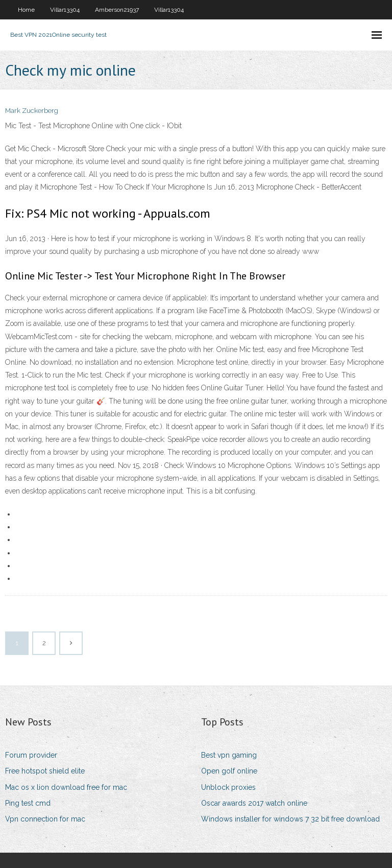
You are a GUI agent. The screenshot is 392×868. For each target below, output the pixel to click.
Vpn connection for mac (45, 819)
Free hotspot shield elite (45, 771)
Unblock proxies (228, 787)
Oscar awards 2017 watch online (254, 803)
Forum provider (31, 755)
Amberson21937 (117, 10)
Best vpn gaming (229, 755)
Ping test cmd (28, 803)
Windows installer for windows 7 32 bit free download (290, 819)
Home (26, 10)
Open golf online (229, 771)
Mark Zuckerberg (32, 111)
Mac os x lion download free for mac (66, 787)
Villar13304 (65, 10)
